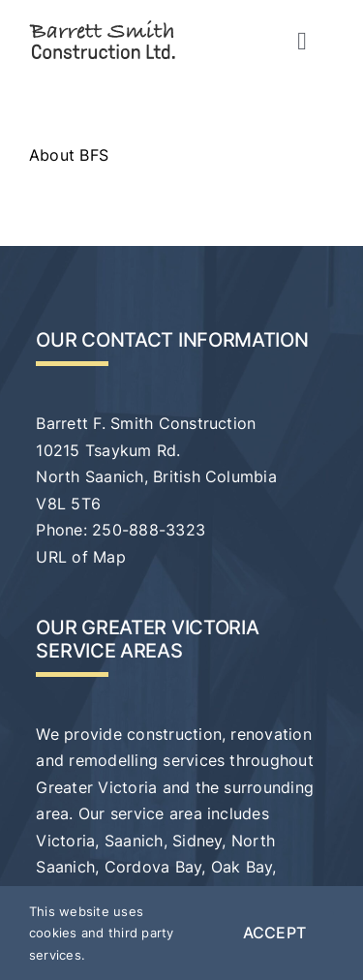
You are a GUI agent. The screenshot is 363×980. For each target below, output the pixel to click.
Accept (274, 933)
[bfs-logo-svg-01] (102, 27)
